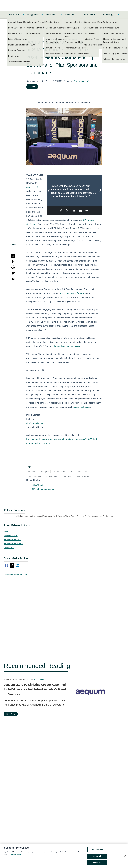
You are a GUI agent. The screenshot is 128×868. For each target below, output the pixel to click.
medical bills (67, 476)
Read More (11, 714)
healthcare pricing (82, 476)
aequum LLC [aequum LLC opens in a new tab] (37, 485)
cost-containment (60, 472)
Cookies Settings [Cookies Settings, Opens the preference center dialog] (97, 850)
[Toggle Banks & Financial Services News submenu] (61, 15)
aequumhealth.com (81, 407)
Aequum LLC (81, 81)
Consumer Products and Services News (14, 15)
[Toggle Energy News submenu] (42, 15)
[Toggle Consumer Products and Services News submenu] (24, 15)
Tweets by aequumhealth (15, 575)
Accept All (97, 863)
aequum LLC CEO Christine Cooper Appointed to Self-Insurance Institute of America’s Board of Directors (35, 689)
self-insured (32, 472)
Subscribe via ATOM (13, 544)
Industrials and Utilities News (90, 15)
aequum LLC (32, 187)
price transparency (34, 476)
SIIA (72, 472)
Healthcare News (71, 15)
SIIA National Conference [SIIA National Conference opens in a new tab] (43, 489)
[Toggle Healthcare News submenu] (80, 15)
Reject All (97, 857)
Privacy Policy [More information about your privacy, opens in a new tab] (16, 855)
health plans (45, 472)
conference (82, 472)
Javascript (9, 548)
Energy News (33, 15)
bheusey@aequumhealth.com (67, 346)
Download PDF (11, 536)
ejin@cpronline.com (35, 423)
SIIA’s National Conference (72, 293)
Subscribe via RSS (12, 540)
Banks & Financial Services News (52, 15)
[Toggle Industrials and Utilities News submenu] (100, 15)
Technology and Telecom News (109, 15)
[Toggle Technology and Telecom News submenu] (119, 15)
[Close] (125, 856)
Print (6, 532)
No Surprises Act (52, 476)
